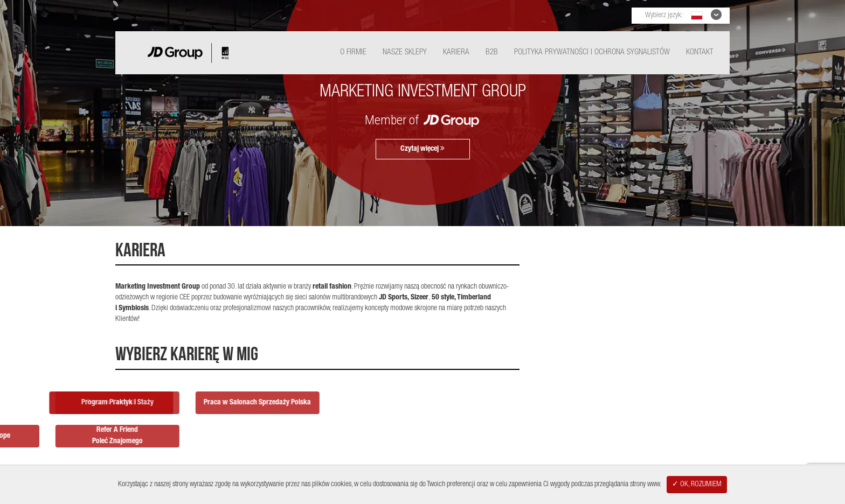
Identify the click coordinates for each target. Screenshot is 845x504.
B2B (492, 52)
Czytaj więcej (422, 149)
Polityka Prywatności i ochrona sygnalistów (592, 52)
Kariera (456, 52)
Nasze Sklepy (405, 52)
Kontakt (700, 52)
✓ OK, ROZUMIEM (697, 485)
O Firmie (353, 52)
